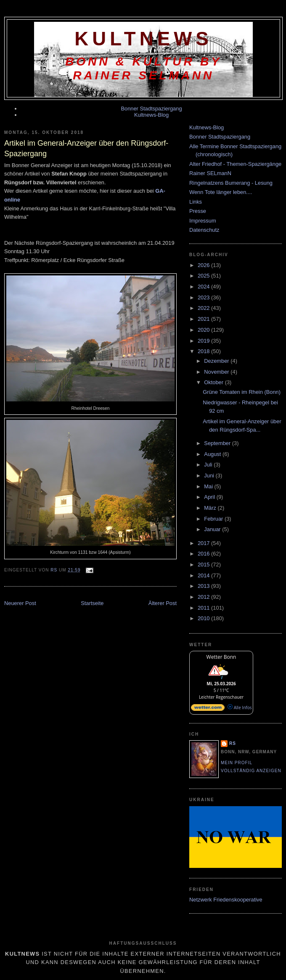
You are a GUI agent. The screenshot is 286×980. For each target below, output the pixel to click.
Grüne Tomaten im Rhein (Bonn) (242, 392)
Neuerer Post (20, 603)
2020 (204, 330)
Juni (210, 476)
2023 (204, 297)
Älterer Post (163, 603)
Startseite (92, 603)
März (211, 508)
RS (233, 743)
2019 (204, 341)
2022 (204, 308)
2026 (204, 265)
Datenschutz (204, 230)
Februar (214, 519)
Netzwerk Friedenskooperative (226, 900)
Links (196, 202)
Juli (209, 465)
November (217, 372)
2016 (204, 554)
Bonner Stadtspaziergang (151, 109)
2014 (204, 575)
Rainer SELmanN (210, 173)
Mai (209, 486)
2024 (204, 287)
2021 (204, 319)
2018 (204, 351)
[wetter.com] (208, 709)
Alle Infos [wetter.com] (240, 707)
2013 (204, 586)
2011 (204, 608)
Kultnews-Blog (151, 115)
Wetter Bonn (221, 657)
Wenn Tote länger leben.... (221, 192)
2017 (204, 543)
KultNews (143, 39)
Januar (213, 529)
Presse (198, 211)
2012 (204, 597)
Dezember (217, 361)
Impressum (203, 221)
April (210, 497)
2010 (204, 618)
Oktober (214, 382)
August (213, 454)
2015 (204, 565)
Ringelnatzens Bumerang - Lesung (231, 183)
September (218, 443)
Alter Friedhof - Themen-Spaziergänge (235, 164)
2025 (204, 276)
